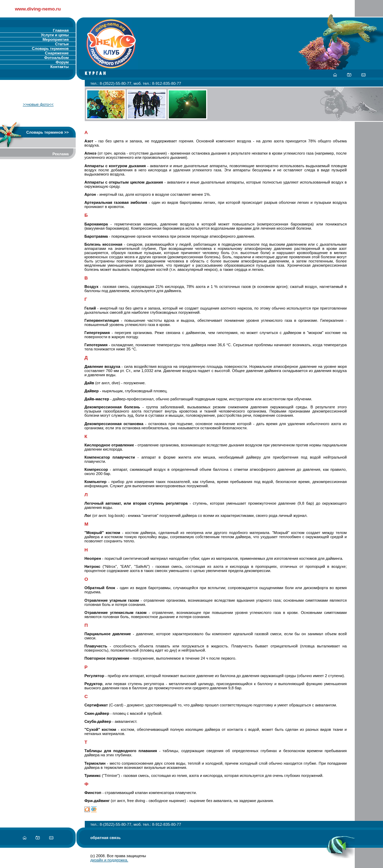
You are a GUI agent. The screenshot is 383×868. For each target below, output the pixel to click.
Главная (61, 30)
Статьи (62, 44)
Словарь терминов (50, 49)
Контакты (59, 67)
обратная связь (106, 838)
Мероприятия (56, 39)
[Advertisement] (38, 202)
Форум (62, 62)
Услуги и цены (55, 35)
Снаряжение (57, 53)
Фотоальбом (57, 58)
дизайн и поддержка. (109, 860)
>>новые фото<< (38, 104)
